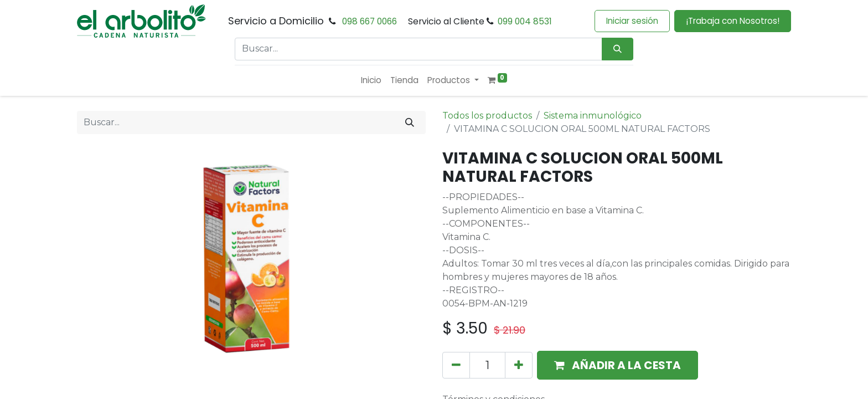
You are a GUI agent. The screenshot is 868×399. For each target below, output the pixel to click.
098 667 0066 (370, 21)
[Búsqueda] (618, 49)
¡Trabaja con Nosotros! (733, 21)
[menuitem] (371, 81)
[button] (618, 365)
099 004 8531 (525, 21)
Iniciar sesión (632, 21)
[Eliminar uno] (456, 365)
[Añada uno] (519, 365)
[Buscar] (410, 122)
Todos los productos (487, 116)
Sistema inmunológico (593, 116)
